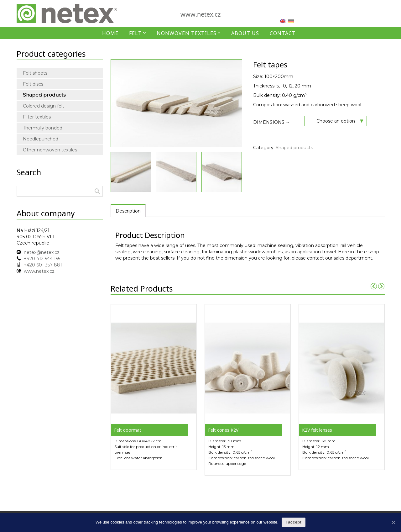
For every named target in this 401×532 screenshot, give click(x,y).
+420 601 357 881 (43, 265)
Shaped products (294, 148)
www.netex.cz (200, 14)
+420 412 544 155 (42, 259)
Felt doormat (128, 430)
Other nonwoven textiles (46, 150)
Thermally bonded (43, 128)
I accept (294, 522)
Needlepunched (41, 139)
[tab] (128, 211)
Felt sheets (35, 73)
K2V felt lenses (317, 430)
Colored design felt (44, 106)
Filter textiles (37, 117)
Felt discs (33, 84)
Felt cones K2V (223, 430)
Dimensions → (272, 122)
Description (128, 211)
